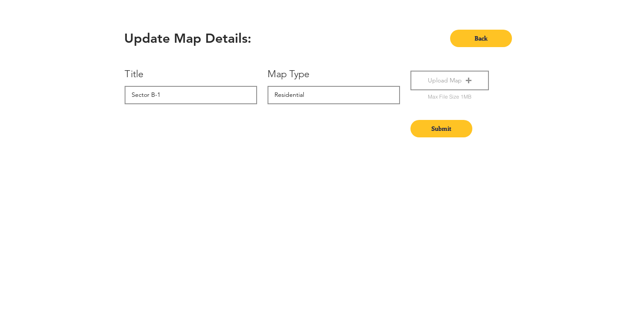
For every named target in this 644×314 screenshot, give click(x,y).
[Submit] (441, 129)
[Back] (481, 38)
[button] (450, 80)
